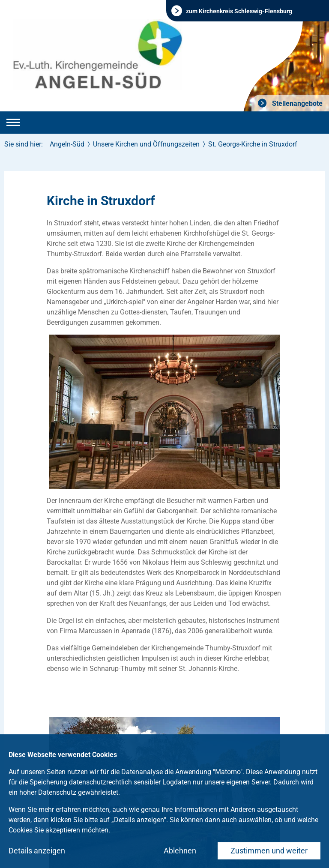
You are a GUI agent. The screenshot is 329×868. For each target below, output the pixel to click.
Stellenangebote (296, 103)
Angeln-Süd (67, 144)
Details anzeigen (37, 851)
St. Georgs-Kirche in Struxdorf (253, 144)
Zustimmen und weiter (269, 851)
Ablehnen (180, 851)
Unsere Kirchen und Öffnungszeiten (146, 144)
